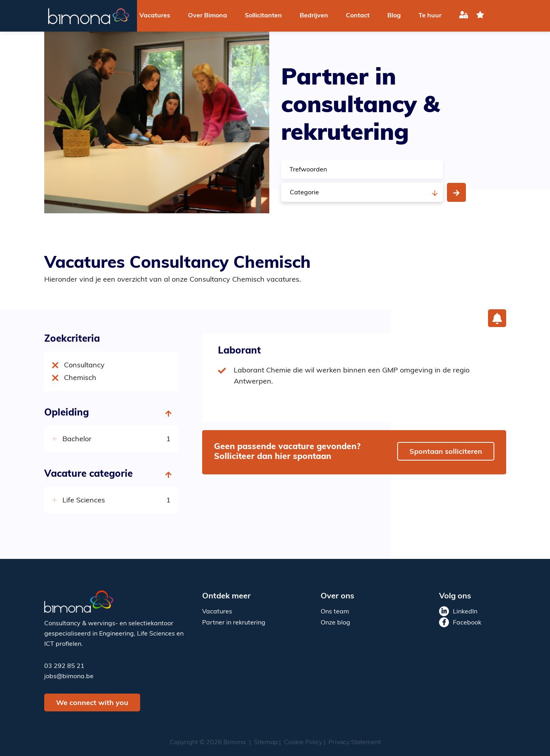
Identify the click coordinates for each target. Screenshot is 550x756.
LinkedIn (465, 612)
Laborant (239, 351)
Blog (394, 16)
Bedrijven (314, 16)
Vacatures (155, 16)
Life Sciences (85, 501)
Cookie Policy (303, 743)
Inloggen (464, 16)
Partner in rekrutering (234, 623)
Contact (358, 16)
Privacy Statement (355, 743)
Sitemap (266, 743)
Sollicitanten (263, 16)
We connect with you (92, 703)
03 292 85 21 (64, 666)
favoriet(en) (480, 16)
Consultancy (84, 366)
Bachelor (78, 439)
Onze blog (335, 623)
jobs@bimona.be (69, 677)
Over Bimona (207, 16)
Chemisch (80, 378)
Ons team (335, 612)
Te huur (430, 16)
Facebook (467, 623)
